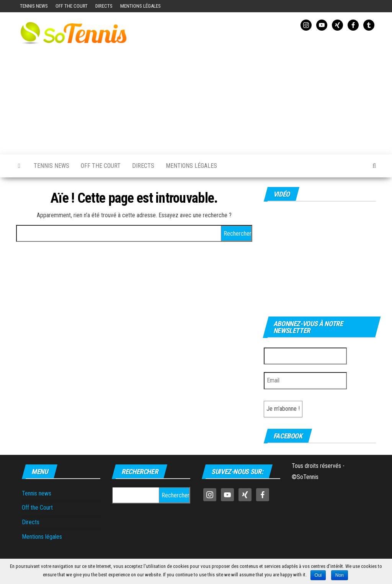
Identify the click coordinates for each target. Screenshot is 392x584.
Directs (104, 6)
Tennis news (34, 6)
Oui (318, 575)
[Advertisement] (258, 91)
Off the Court (72, 6)
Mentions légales (140, 6)
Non (340, 575)
